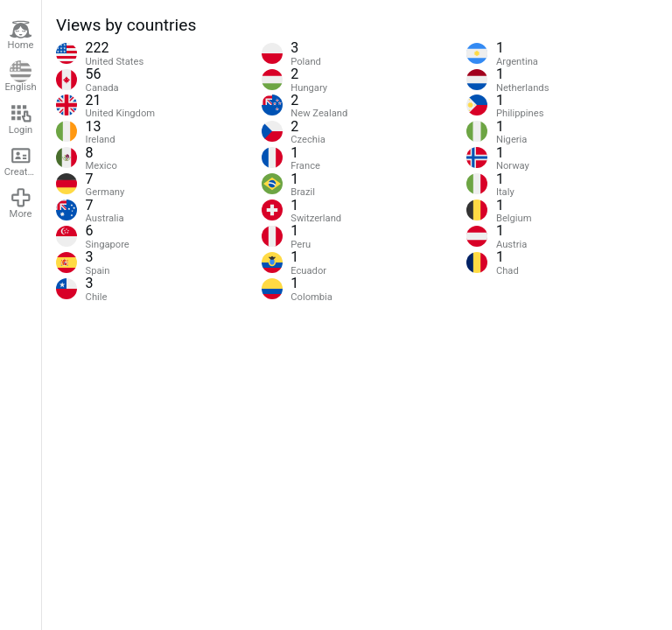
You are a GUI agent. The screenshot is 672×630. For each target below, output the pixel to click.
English (20, 77)
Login (21, 119)
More (21, 203)
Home (20, 35)
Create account (23, 161)
